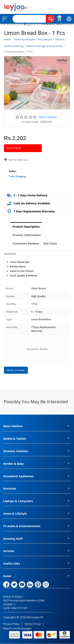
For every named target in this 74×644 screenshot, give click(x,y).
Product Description (26, 227)
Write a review (48, 117)
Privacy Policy (11, 624)
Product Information (27, 235)
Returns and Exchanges (17, 628)
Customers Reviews (26, 243)
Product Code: (30, 122)
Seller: (13, 171)
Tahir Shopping (17, 176)
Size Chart (50, 243)
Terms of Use (33, 624)
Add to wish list (16, 160)
